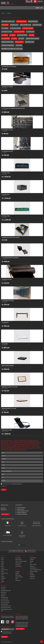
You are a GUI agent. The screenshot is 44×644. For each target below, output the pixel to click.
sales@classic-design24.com (17, 551)
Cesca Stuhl (5, 25)
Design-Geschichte (34, 571)
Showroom (32, 566)
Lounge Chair (4, 592)
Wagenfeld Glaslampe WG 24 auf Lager (12, 49)
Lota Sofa (21, 39)
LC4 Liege (31, 35)
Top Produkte (4, 585)
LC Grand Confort (4, 599)
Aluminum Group (4, 570)
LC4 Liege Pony (6, 39)
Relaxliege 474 (19, 42)
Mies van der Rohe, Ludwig (21, 561)
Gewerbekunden (33, 568)
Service (3, 13)
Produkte (3, 556)
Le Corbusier (18, 558)
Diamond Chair (14, 25)
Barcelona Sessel (33, 21)
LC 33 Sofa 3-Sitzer (19, 32)
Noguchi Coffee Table (7, 42)
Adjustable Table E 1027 (8, 21)
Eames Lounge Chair (25, 25)
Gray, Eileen (18, 565)
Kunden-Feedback (19, 577)
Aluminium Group (4, 597)
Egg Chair (3, 596)
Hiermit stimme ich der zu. (12, 484)
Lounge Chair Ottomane (32, 39)
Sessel (2, 558)
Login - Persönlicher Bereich (36, 570)
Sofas (2, 561)
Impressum (32, 578)
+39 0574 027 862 (31, 551)
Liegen (2, 563)
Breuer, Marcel (18, 566)
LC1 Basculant (30, 32)
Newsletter (32, 575)
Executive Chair (37, 25)
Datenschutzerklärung (17, 484)
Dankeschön (18, 580)
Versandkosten (33, 558)
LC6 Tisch (14, 39)
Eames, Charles (19, 559)
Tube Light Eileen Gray (8, 45)
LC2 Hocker (5, 35)
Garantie (32, 561)
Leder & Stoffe (33, 565)
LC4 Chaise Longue (22, 35)
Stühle (2, 566)
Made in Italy (18, 575)
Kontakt (31, 573)
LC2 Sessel (3, 587)
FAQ (31, 563)
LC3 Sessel (12, 35)
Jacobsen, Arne (18, 563)
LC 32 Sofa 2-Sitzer (7, 32)
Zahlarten (32, 559)
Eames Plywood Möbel (6, 608)
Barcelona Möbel (5, 604)
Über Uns (17, 570)
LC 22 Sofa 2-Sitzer (15, 28)
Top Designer (18, 556)
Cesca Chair (3, 594)
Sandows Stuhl (30, 42)
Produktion (18, 572)
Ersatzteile (9, 13)
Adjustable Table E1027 (6, 591)
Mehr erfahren (5, 514)
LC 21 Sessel (5, 28)
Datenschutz (32, 577)
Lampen (3, 577)
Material (17, 573)
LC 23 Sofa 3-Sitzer (28, 28)
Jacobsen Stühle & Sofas (6, 606)
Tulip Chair (19, 45)
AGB (16, 579)
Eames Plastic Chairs (5, 601)
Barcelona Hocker (21, 21)
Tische (2, 575)
